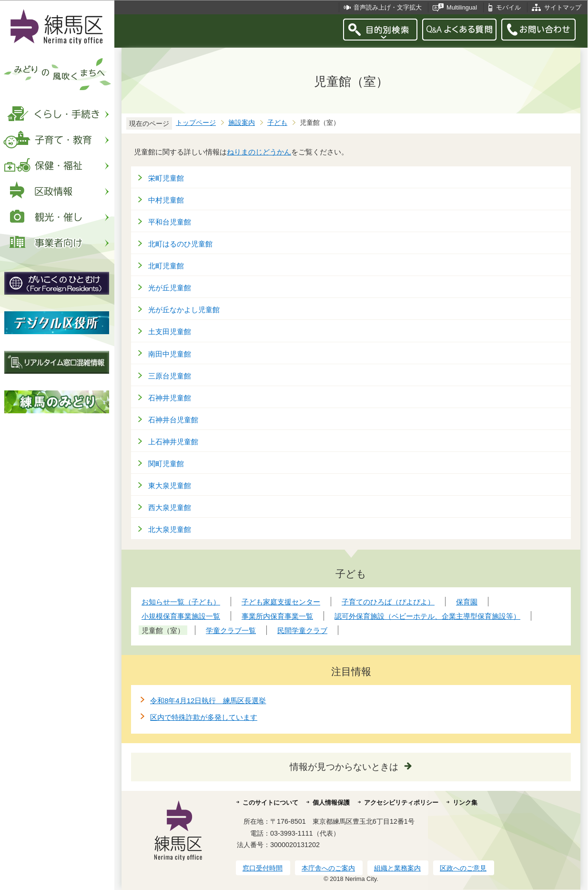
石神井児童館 (170, 398)
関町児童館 (166, 464)
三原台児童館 (170, 376)
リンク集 (465, 803)
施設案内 (242, 123)
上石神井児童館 (173, 442)
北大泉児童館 (170, 529)
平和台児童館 (170, 222)
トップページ (196, 123)
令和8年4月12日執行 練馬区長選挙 (208, 701)
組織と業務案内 (397, 868)
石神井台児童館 (173, 420)
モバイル (508, 7)
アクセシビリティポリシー (401, 803)
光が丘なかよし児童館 (184, 310)
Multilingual (462, 7)
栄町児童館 (166, 178)
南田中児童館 (170, 354)
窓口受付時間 (263, 868)
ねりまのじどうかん (259, 152)
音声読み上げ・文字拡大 (388, 7)
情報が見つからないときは (344, 767)
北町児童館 (166, 266)
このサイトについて (270, 803)
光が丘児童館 (170, 288)
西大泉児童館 (170, 507)
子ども (277, 123)
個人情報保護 (331, 803)
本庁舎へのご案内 (328, 868)
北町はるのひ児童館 (180, 244)
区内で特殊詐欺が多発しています (204, 717)
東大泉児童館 (170, 486)
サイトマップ (563, 7)
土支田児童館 (170, 332)
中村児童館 (166, 200)
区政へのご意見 (463, 868)
